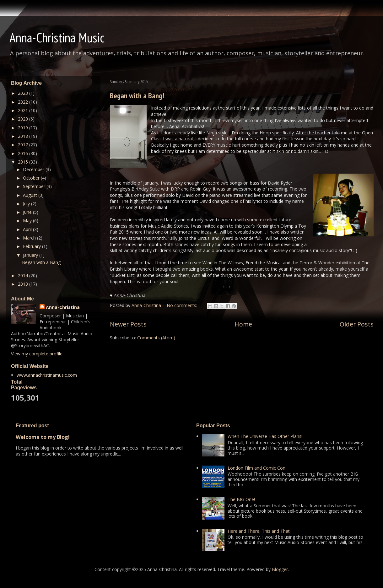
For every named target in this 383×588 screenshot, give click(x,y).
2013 (24, 284)
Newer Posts (128, 324)
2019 (24, 128)
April (28, 229)
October (32, 178)
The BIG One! (241, 499)
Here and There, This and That (259, 531)
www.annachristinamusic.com (47, 375)
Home (243, 324)
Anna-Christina (63, 307)
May (28, 221)
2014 (24, 275)
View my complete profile (37, 354)
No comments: (183, 305)
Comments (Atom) (156, 338)
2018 (24, 136)
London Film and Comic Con (256, 468)
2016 (24, 153)
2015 (24, 162)
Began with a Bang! (137, 96)
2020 (24, 119)
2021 (24, 110)
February (32, 246)
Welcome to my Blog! (43, 437)
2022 (24, 102)
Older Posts (357, 324)
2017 (24, 145)
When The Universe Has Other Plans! (265, 436)
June (28, 212)
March (30, 238)
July (27, 204)
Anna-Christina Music (57, 38)
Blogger (280, 569)
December (34, 169)
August (31, 195)
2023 (24, 93)
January (31, 255)
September (35, 186)
